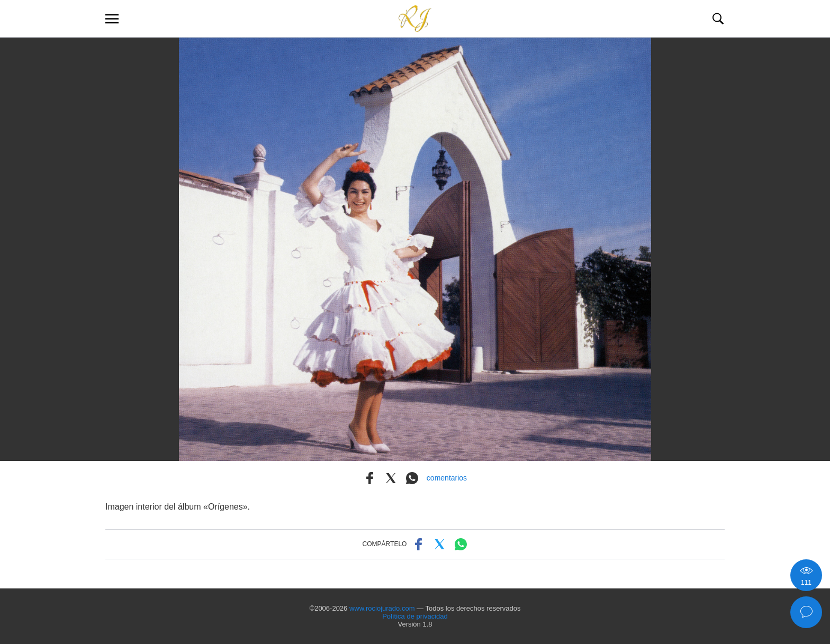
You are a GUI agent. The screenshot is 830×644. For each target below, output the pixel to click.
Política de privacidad (415, 616)
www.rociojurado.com (382, 608)
